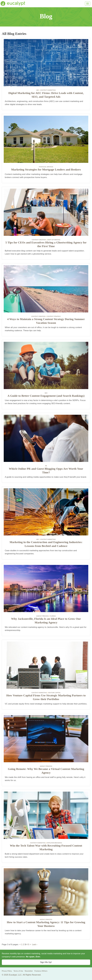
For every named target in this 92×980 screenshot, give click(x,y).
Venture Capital (54, 693)
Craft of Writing (54, 240)
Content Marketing (48, 90)
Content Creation (39, 240)
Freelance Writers (41, 971)
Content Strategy (54, 316)
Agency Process (42, 616)
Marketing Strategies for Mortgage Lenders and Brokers (46, 170)
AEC (38, 90)
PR (46, 466)
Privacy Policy (7, 971)
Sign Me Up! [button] (46, 962)
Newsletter (29, 971)
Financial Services (46, 167)
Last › (35, 944)
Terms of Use (18, 971)
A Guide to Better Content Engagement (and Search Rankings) (46, 396)
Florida (53, 616)
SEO (46, 393)
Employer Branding (54, 843)
